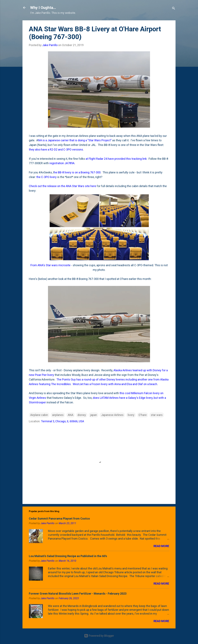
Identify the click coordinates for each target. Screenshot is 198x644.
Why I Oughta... (43, 8)
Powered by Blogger (99, 636)
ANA (71, 415)
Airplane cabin (39, 415)
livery (131, 415)
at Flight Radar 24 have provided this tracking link (116, 159)
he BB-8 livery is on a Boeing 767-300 (77, 172)
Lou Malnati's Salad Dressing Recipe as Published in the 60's (68, 556)
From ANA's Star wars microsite (50, 265)
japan (93, 415)
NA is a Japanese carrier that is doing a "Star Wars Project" (75, 140)
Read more (161, 546)
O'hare (143, 415)
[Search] (174, 9)
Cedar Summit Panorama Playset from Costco (59, 519)
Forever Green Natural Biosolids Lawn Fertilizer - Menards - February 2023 (78, 594)
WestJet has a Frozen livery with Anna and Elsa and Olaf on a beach (115, 384)
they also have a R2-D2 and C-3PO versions (56, 149)
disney (82, 415)
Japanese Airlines (112, 415)
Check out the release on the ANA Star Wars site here (62, 186)
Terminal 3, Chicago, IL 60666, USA (62, 421)
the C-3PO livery (46, 177)
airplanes (58, 415)
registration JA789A (62, 163)
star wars (157, 415)
